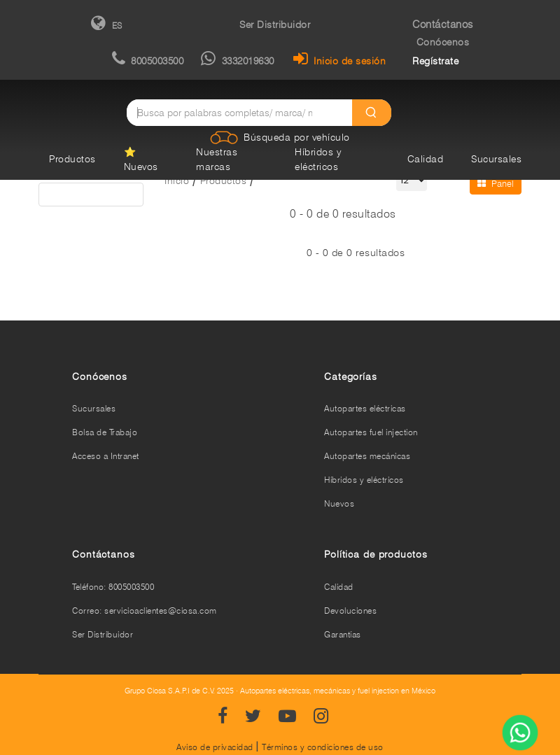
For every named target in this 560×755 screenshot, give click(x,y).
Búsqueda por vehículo (297, 137)
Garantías (343, 634)
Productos (72, 159)
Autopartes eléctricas (365, 408)
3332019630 (238, 61)
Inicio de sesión (340, 61)
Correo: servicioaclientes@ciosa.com (145, 611)
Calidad (426, 159)
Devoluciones (350, 611)
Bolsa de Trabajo (105, 432)
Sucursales (496, 159)
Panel (496, 183)
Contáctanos (443, 24)
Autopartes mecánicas (367, 456)
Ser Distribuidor (275, 24)
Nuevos (339, 503)
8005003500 (148, 61)
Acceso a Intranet (106, 456)
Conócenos (443, 42)
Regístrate (435, 61)
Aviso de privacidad (215, 747)
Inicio (177, 181)
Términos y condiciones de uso (323, 747)
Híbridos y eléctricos (364, 480)
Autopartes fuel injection (371, 432)
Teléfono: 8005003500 (113, 587)
